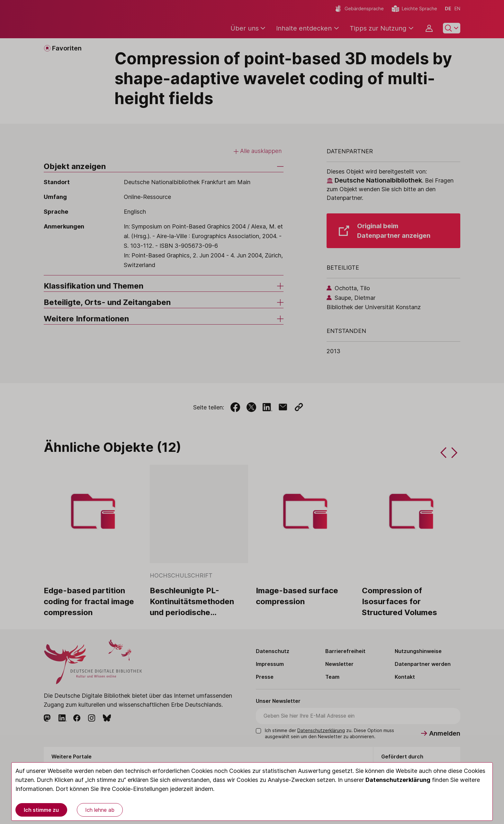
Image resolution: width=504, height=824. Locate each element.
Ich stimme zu (41, 810)
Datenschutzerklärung (398, 780)
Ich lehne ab (100, 810)
